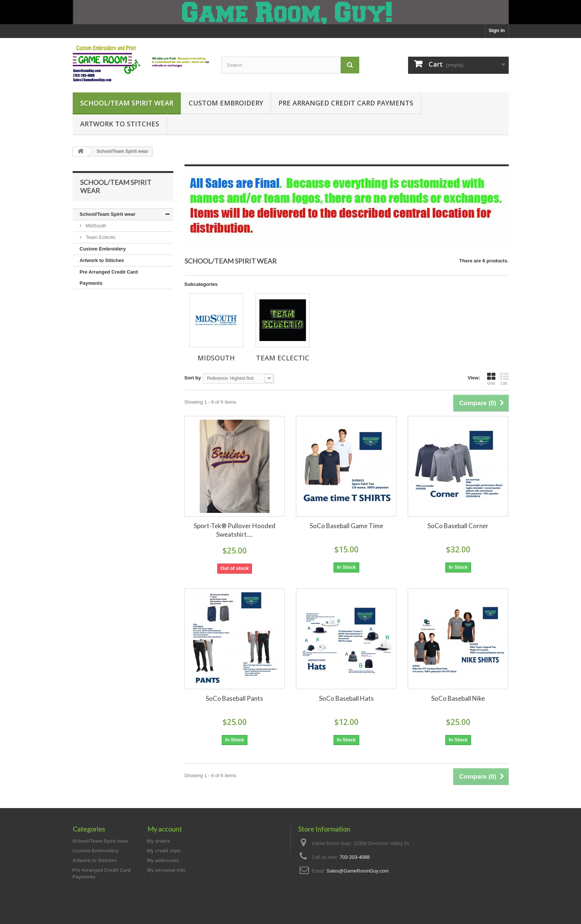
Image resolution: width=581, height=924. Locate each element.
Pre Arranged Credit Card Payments (346, 103)
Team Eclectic (100, 237)
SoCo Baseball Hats (346, 698)
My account (165, 829)
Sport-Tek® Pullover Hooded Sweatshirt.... (235, 530)
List (504, 379)
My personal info (166, 870)
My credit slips (164, 851)
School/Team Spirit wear (127, 103)
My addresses (163, 860)
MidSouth (96, 226)
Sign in (497, 30)
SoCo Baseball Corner (458, 526)
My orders (159, 841)
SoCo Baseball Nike (458, 698)
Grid (491, 379)
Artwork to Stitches (120, 124)
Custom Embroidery (226, 103)
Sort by (193, 378)
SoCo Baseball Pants (234, 698)
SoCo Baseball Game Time (346, 526)
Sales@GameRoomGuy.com (358, 871)
